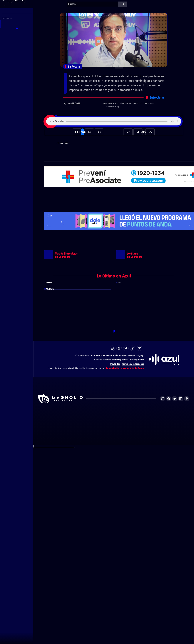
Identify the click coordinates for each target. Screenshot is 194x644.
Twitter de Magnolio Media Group (175, 595)
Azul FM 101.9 (98, 551)
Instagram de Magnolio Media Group (163, 595)
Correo (140, 544)
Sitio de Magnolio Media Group (61, 595)
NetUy (141, 556)
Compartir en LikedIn (134, 157)
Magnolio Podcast (152, 613)
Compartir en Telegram (91, 157)
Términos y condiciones (133, 560)
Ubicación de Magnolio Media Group (187, 595)
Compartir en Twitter (120, 157)
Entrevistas (157, 111)
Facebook (119, 544)
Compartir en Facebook (105, 157)
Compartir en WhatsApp (77, 157)
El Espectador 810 (92, 613)
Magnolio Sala (133, 613)
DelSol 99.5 (73, 613)
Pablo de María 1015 (113, 551)
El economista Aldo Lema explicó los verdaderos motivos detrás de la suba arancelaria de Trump (110, 78)
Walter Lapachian (120, 556)
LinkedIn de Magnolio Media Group (181, 595)
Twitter (126, 544)
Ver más (78, 337)
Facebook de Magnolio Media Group (169, 595)
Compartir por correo (149, 157)
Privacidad (115, 560)
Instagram (112, 544)
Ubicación (133, 544)
